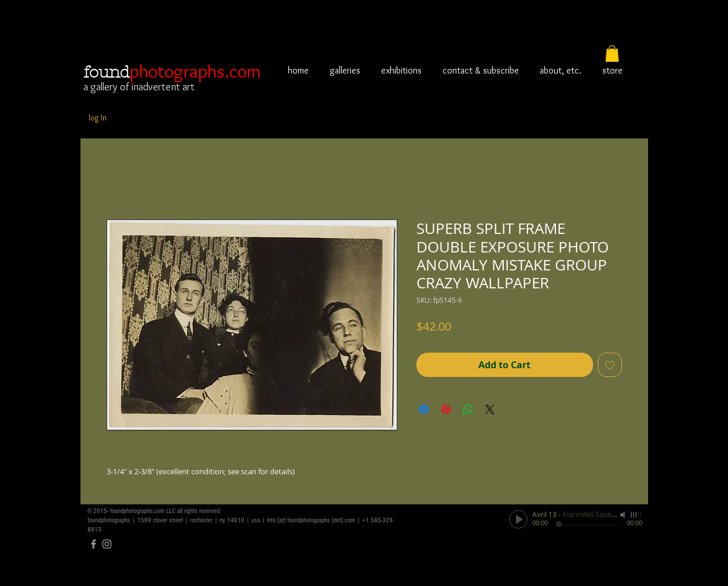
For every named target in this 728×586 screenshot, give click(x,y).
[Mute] (624, 515)
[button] (612, 54)
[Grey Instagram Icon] (107, 544)
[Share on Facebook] (424, 409)
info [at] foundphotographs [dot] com (311, 520)
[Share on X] (490, 409)
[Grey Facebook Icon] (94, 544)
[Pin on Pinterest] (446, 409)
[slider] (636, 515)
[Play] (518, 519)
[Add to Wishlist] (610, 365)
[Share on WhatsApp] (468, 409)
